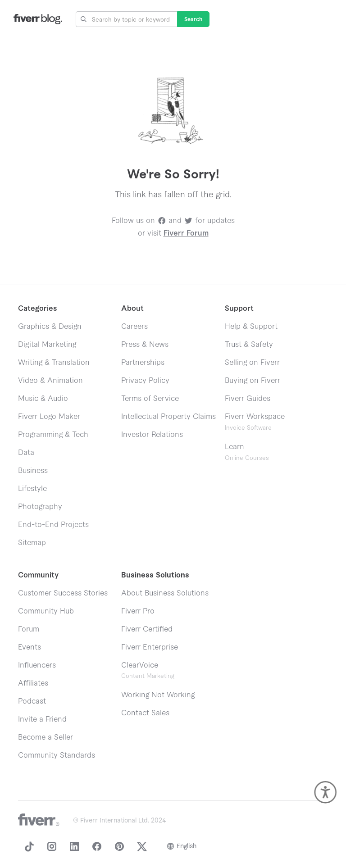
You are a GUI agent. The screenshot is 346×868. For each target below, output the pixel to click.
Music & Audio (43, 399)
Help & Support (251, 327)
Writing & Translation (54, 363)
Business (33, 471)
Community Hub (46, 611)
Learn (247, 452)
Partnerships (143, 363)
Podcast (32, 701)
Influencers (37, 665)
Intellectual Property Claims (168, 417)
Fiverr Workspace (255, 422)
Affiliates (33, 683)
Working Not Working (158, 695)
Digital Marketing (47, 345)
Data (26, 453)
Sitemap (32, 543)
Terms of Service (150, 399)
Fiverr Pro (138, 611)
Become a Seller (46, 737)
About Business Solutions (165, 593)
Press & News (145, 345)
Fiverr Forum (186, 233)
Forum (29, 629)
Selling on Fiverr (252, 363)
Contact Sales (145, 713)
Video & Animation (50, 381)
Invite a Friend (42, 719)
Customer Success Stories (63, 593)
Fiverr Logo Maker (49, 417)
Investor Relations (152, 435)
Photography (40, 507)
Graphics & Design (50, 327)
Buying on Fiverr (253, 381)
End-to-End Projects (53, 525)
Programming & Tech (53, 435)
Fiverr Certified (147, 629)
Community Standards (57, 755)
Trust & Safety (249, 345)
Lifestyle (32, 489)
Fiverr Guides (248, 399)
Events (30, 647)
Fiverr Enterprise (150, 647)
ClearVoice (140, 665)
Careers (134, 327)
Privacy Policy (145, 381)
